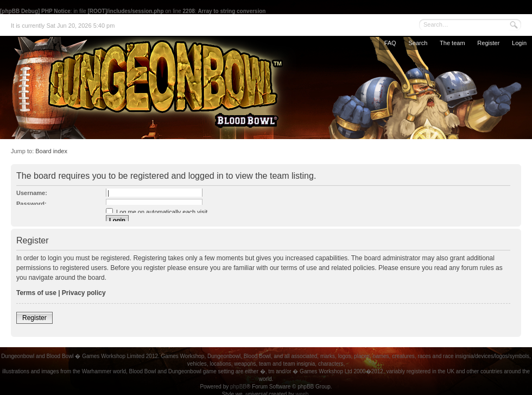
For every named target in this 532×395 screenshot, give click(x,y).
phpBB (238, 387)
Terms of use (36, 293)
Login (519, 43)
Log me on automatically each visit (157, 212)
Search (418, 43)
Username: (32, 193)
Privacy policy (84, 293)
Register (488, 43)
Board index (51, 151)
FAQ (390, 43)
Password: (31, 204)
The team (452, 43)
